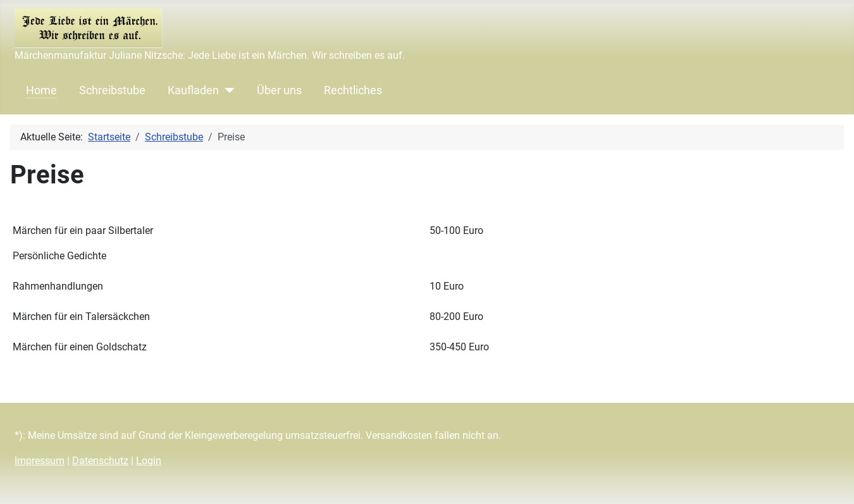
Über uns (279, 90)
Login (149, 461)
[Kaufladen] (227, 90)
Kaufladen (193, 90)
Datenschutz (100, 461)
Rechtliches (353, 90)
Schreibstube (112, 90)
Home (41, 90)
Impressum (40, 461)
